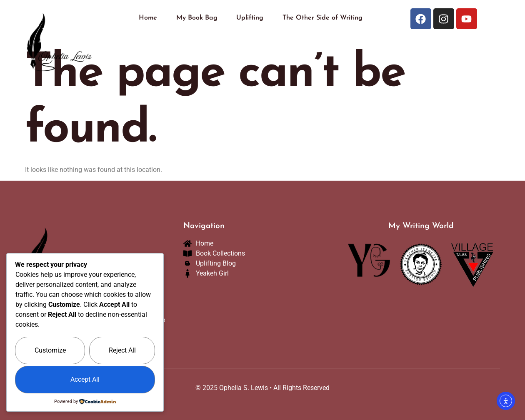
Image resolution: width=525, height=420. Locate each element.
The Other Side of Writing (322, 18)
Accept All (85, 379)
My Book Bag (197, 18)
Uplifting (250, 18)
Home (148, 18)
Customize (50, 350)
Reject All (122, 350)
